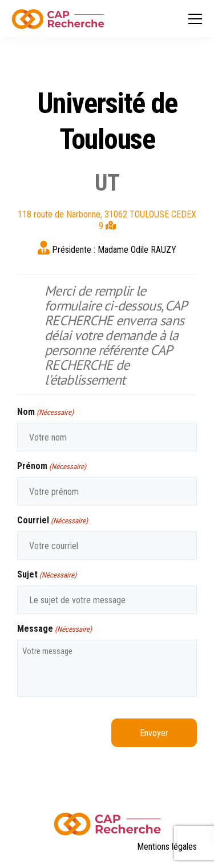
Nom (45, 412)
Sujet (47, 575)
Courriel (53, 521)
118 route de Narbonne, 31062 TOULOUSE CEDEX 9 (107, 220)
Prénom (52, 467)
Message (54, 629)
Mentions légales (167, 847)
